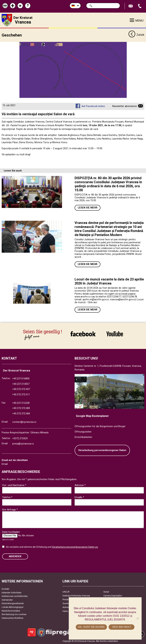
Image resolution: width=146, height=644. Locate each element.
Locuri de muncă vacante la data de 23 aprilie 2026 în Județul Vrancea (109, 281)
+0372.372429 (20, 439)
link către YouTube (115, 334)
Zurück (136, 35)
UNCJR (66, 592)
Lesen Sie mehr (88, 208)
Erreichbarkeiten (83, 437)
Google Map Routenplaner (92, 416)
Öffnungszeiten (83, 432)
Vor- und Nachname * (14, 485)
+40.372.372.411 (21, 395)
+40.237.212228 (21, 403)
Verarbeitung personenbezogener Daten (102, 450)
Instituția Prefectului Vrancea (76, 596)
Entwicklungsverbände (13, 603)
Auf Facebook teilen (93, 106)
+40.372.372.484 (21, 414)
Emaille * (79, 497)
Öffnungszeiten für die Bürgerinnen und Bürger (100, 426)
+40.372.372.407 (21, 389)
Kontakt (5, 589)
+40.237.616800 (21, 379)
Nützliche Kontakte (11, 611)
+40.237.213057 (21, 384)
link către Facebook (83, 334)
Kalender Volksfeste (11, 593)
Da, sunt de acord (91, 627)
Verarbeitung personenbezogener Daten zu (75, 547)
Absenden (15, 556)
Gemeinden (7, 600)
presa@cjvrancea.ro (23, 444)
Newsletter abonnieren (125, 106)
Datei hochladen (11, 532)
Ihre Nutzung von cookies (14, 614)
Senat (106, 592)
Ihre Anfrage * (10, 510)
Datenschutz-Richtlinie (12, 618)
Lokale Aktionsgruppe (12, 607)
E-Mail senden (131, 6)
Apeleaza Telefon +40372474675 (140, 6)
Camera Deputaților (113, 596)
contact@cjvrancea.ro (24, 422)
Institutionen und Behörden (15, 596)
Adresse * (80, 485)
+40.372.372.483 (21, 408)
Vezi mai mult (122, 627)
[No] (137, 618)
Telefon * (7, 497)
